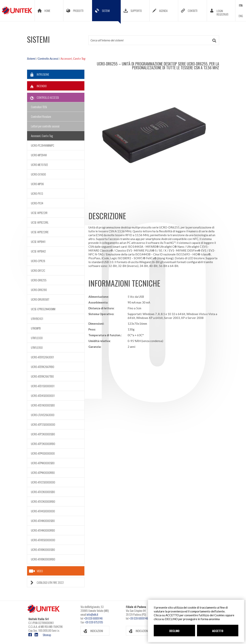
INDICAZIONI (92, 631)
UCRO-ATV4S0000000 (43, 511)
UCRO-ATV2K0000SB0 (43, 492)
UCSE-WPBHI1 (38, 242)
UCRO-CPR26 (38, 261)
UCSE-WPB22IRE (40, 232)
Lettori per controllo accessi (45, 126)
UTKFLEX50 (37, 347)
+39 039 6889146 (93, 618)
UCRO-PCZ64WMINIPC (43, 145)
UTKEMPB (36, 328)
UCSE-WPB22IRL (40, 222)
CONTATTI (188, 11)
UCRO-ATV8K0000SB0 (43, 549)
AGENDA (159, 11)
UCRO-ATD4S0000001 (43, 396)
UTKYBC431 (37, 319)
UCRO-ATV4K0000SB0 (43, 521)
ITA (241, 5)
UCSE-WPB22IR (39, 213)
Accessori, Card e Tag (73, 59)
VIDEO (36, 571)
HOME (43, 11)
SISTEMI (106, 13)
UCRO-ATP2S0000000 (43, 424)
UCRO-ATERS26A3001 (42, 357)
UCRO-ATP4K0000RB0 (43, 473)
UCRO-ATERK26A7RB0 (43, 367)
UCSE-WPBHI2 (38, 251)
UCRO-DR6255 (39, 280)
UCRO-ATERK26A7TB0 (42, 376)
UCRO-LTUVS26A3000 (43, 415)
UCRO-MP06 (37, 184)
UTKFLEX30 (37, 338)
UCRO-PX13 (37, 193)
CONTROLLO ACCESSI (43, 97)
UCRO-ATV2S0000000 (43, 482)
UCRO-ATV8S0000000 (43, 540)
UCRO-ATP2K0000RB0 (43, 444)
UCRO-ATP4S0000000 (43, 453)
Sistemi (31, 59)
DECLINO (174, 631)
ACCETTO (218, 631)
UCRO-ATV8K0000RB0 (43, 559)
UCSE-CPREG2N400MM (43, 309)
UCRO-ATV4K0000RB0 (43, 530)
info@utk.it (92, 614)
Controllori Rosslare (41, 116)
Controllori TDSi (39, 107)
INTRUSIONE (38, 74)
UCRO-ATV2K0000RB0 (43, 501)
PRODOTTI (73, 11)
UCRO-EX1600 (38, 174)
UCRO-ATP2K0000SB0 (43, 434)
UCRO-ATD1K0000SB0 (43, 405)
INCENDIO (37, 86)
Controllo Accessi (48, 59)
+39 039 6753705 (94, 622)
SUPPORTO (131, 11)
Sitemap (47, 635)
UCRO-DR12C (38, 270)
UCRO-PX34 (37, 203)
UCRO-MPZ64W (39, 155)
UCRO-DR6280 (39, 290)
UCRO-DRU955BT (40, 299)
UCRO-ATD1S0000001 (43, 386)
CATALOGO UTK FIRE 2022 (45, 583)
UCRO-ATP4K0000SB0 (43, 463)
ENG (241, 16)
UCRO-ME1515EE (39, 165)
